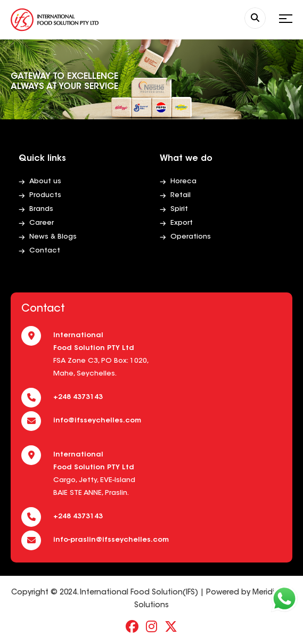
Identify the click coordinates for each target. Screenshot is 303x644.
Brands (41, 209)
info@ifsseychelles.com (97, 421)
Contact (45, 251)
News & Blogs (53, 237)
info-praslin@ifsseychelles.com (111, 540)
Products (45, 195)
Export (182, 223)
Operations (191, 237)
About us (45, 181)
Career (42, 223)
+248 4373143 (78, 397)
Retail (181, 195)
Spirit (179, 209)
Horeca (183, 181)
